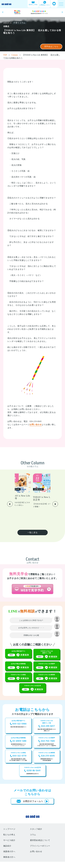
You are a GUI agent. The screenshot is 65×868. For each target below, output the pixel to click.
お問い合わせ (36, 425)
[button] (3, 12)
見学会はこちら (51, 46)
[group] (17, 12)
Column (16, 55)
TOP (7, 55)
